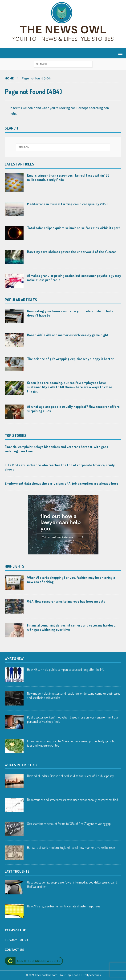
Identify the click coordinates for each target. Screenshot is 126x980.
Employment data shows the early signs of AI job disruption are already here (61, 483)
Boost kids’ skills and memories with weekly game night (68, 335)
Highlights (14, 566)
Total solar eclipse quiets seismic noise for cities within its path (74, 228)
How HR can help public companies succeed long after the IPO (66, 669)
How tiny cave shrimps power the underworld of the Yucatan (72, 252)
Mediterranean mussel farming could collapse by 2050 (67, 204)
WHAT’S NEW (14, 659)
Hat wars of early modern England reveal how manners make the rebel (71, 847)
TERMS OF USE (15, 930)
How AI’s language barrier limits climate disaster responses (63, 906)
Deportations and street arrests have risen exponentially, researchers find (73, 800)
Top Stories (16, 436)
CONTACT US (14, 950)
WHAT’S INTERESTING (21, 765)
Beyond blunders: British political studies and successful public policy (70, 776)
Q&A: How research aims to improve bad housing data (66, 601)
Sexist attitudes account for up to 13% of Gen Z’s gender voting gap (69, 824)
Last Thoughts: (17, 871)
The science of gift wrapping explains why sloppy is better (70, 359)
